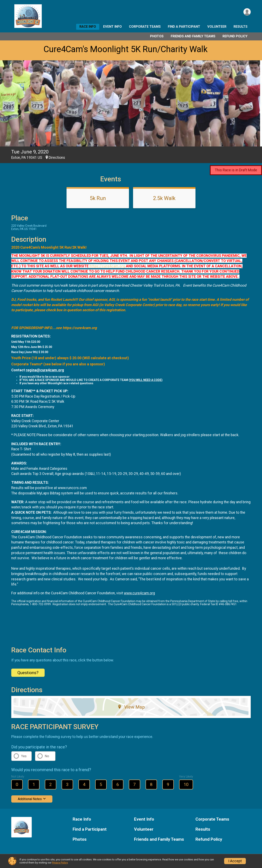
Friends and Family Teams (193, 36)
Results (241, 27)
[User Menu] (247, 12)
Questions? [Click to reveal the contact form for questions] (28, 673)
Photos (157, 36)
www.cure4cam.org (139, 593)
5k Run (98, 198)
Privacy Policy (60, 863)
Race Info (88, 27)
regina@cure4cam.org (45, 370)
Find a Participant (184, 27)
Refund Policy (235, 36)
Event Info (112, 27)
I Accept (235, 861)
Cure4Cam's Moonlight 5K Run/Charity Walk (126, 49)
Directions (57, 158)
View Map (131, 707)
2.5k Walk (164, 198)
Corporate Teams (145, 27)
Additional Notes (32, 799)
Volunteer (217, 27)
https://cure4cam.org (108, 266)
